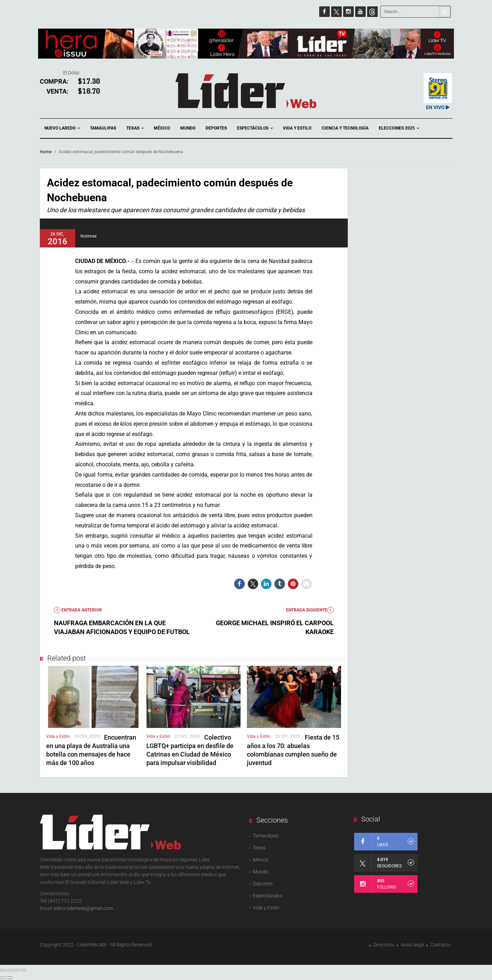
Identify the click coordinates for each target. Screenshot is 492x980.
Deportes (216, 128)
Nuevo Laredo (62, 128)
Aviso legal (412, 945)
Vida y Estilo (297, 128)
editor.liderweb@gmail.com (83, 908)
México (162, 128)
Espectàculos (268, 896)
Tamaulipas (103, 128)
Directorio (384, 945)
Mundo (188, 128)
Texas (135, 128)
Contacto (441, 945)
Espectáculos (255, 128)
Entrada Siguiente (310, 610)
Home (46, 152)
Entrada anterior (78, 610)
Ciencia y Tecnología (345, 128)
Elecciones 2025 (399, 128)
